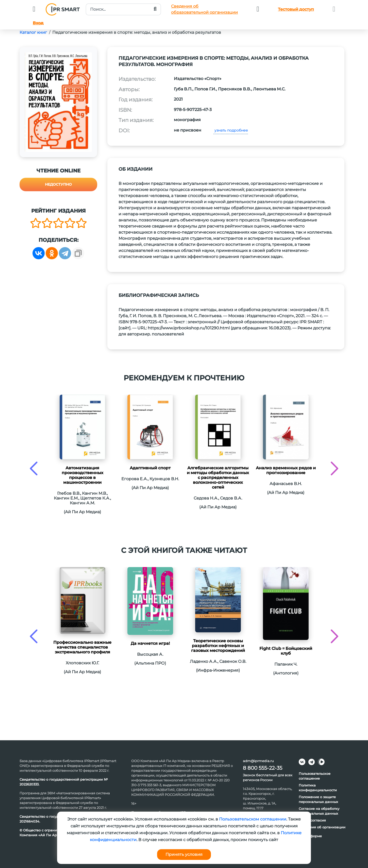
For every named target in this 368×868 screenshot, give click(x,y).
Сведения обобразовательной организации (204, 9)
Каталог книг (33, 32)
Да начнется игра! (150, 643)
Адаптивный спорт (150, 468)
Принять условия (184, 854)
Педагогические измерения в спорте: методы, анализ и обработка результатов (137, 32)
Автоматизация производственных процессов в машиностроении (82, 475)
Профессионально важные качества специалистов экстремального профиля (82, 647)
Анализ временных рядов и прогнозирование (286, 470)
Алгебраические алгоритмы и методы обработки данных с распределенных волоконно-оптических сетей (218, 478)
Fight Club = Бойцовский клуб (286, 651)
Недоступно (58, 184)
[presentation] (34, 468)
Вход (38, 23)
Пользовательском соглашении (253, 819)
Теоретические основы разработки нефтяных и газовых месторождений (218, 646)
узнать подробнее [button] (231, 130)
